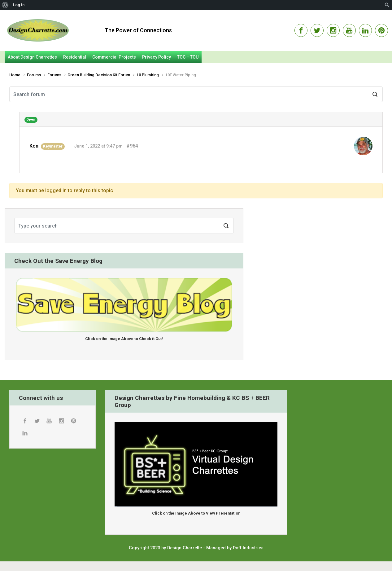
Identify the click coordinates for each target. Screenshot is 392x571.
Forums (34, 75)
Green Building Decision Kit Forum (99, 75)
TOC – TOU (188, 57)
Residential (75, 57)
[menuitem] (5, 5)
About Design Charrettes (32, 57)
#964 (132, 146)
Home (15, 75)
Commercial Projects (114, 57)
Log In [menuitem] (19, 5)
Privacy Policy (157, 57)
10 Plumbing (148, 75)
